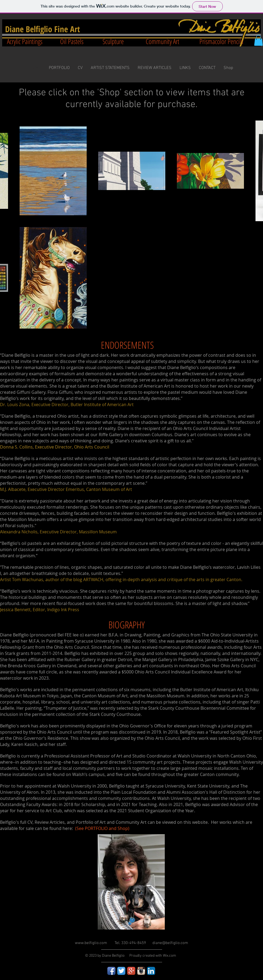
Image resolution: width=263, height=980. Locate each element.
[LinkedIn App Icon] (151, 971)
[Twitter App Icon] (121, 971)
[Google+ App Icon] (131, 971)
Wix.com (169, 956)
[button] (258, 40)
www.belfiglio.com (91, 943)
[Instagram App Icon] (141, 971)
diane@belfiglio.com (170, 943)
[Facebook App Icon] (111, 971)
